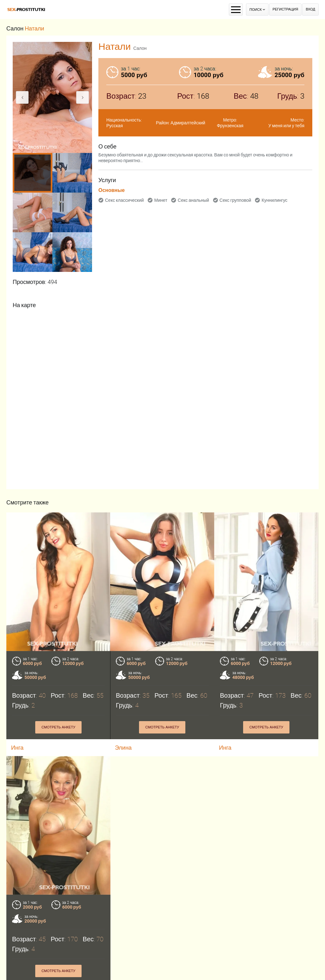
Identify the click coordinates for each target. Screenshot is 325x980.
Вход (310, 9)
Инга (225, 748)
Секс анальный (193, 200)
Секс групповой (235, 200)
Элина (123, 748)
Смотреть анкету (59, 727)
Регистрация (285, 9)
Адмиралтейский (188, 123)
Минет (161, 200)
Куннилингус (274, 200)
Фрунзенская (230, 126)
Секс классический (124, 200)
